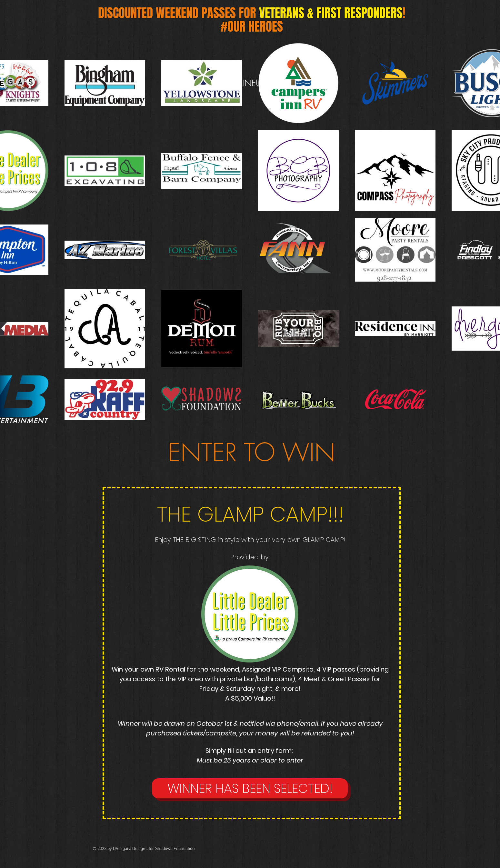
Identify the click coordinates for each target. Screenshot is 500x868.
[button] (250, 788)
